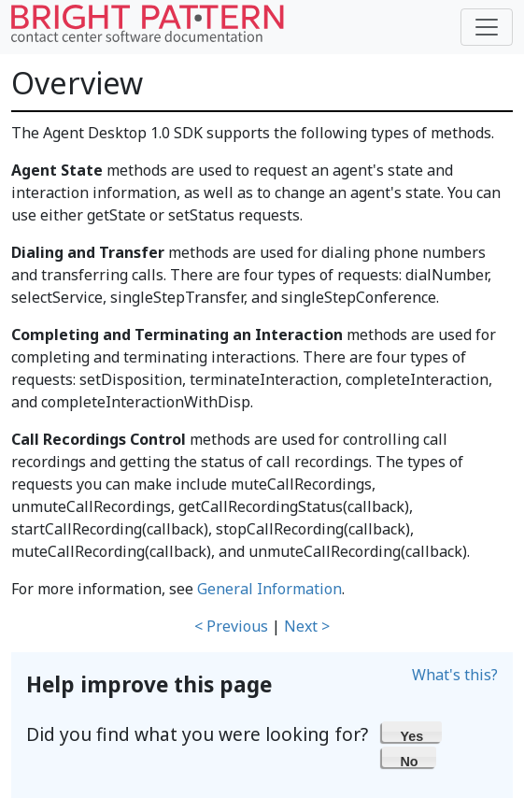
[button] (412, 732)
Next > (307, 626)
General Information (269, 589)
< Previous (231, 626)
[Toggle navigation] (487, 27)
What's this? (455, 675)
